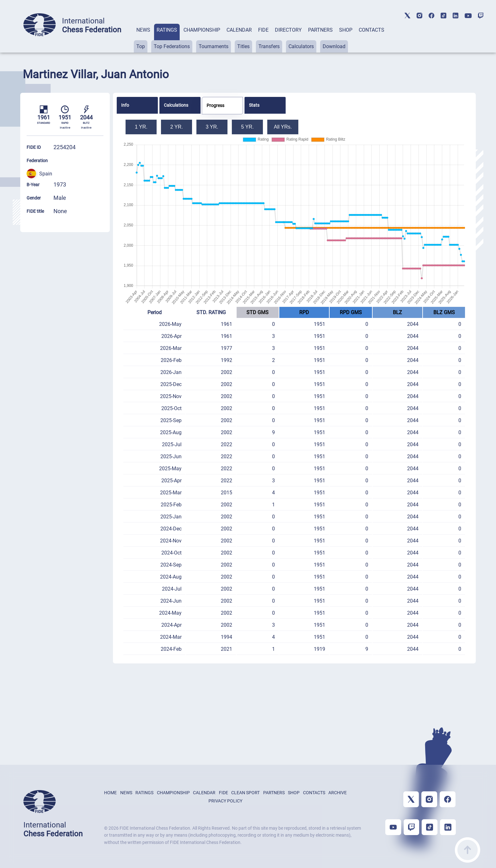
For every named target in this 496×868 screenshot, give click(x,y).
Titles (243, 46)
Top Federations (172, 46)
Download (334, 46)
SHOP (346, 30)
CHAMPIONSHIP (202, 30)
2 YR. (177, 127)
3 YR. (212, 127)
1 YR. (141, 127)
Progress (215, 105)
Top (141, 46)
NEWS (143, 30)
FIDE (263, 30)
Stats (254, 105)
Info (125, 105)
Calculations (176, 105)
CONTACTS (372, 30)
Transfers (269, 46)
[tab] (143, 38)
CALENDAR (239, 30)
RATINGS (167, 30)
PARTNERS (320, 30)
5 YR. (247, 127)
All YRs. (283, 127)
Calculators (301, 46)
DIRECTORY (288, 30)
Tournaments (214, 46)
